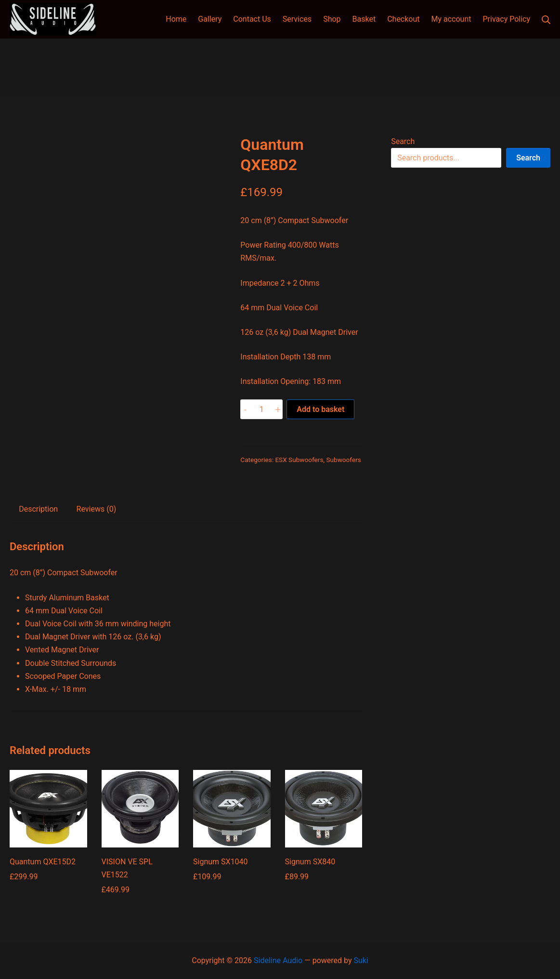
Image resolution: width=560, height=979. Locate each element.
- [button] (246, 410)
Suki (361, 960)
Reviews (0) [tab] (97, 509)
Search (403, 141)
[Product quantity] (261, 409)
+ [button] (278, 410)
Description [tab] (38, 509)
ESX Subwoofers (299, 460)
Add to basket (320, 409)
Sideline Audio (278, 960)
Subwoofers (343, 460)
